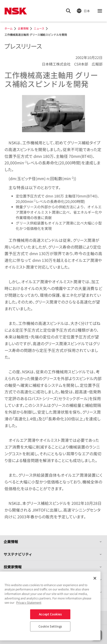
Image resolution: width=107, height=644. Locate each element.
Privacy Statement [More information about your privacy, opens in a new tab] (29, 602)
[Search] (68, 11)
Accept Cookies (50, 614)
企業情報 (11, 542)
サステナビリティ (18, 554)
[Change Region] (84, 11)
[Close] (95, 578)
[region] (50, 606)
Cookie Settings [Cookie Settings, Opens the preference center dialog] (50, 626)
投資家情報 (13, 567)
